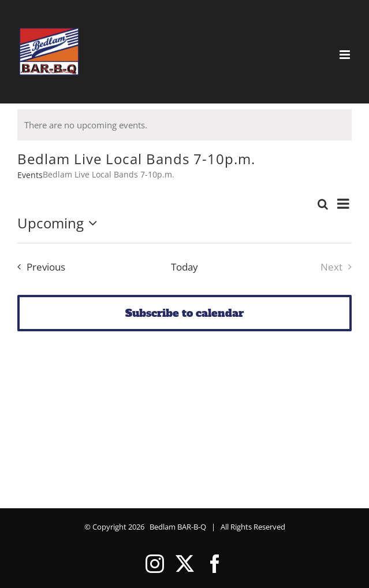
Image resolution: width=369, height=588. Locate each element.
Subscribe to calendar (184, 313)
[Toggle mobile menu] (346, 55)
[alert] (184, 125)
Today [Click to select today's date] (184, 267)
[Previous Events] (38, 267)
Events (30, 175)
